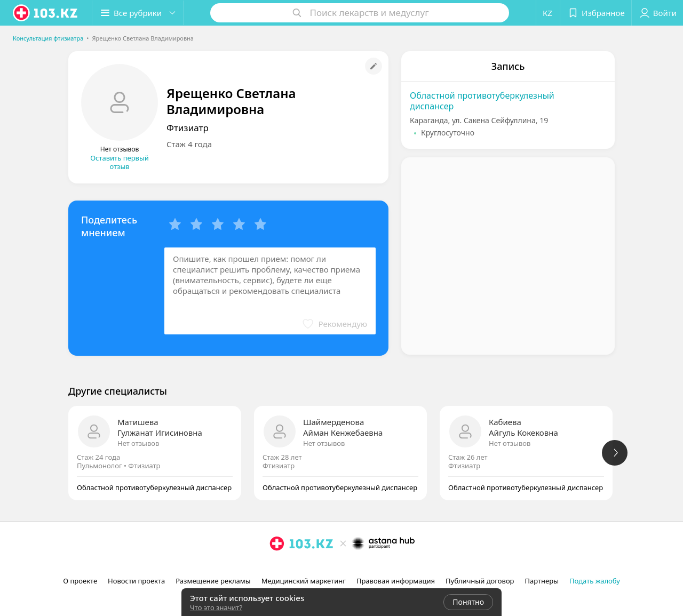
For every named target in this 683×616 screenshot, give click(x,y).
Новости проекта (136, 581)
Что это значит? (216, 607)
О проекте (80, 581)
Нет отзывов (138, 443)
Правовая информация (396, 581)
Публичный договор (480, 581)
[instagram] (277, 567)
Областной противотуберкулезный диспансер (482, 101)
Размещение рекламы (213, 581)
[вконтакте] (307, 567)
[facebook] (292, 567)
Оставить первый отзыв (120, 162)
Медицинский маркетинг (304, 581)
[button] (138, 13)
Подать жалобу (595, 581)
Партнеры (542, 581)
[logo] (46, 13)
